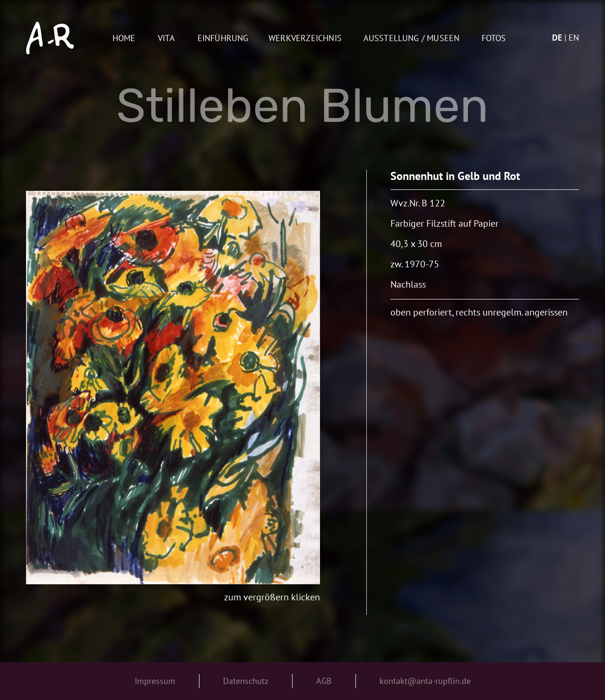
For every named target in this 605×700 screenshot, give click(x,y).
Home (124, 38)
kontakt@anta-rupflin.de (425, 681)
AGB (324, 681)
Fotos (494, 38)
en (574, 38)
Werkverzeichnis (305, 38)
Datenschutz (246, 681)
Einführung (223, 38)
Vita (166, 38)
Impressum (155, 681)
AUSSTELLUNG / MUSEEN (412, 38)
